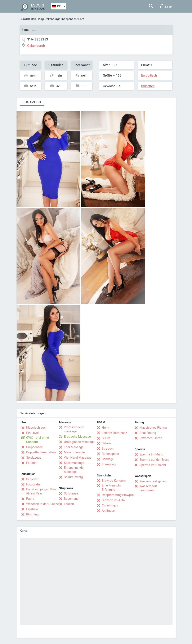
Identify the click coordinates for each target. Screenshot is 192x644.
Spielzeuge (34, 458)
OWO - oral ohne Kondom (37, 440)
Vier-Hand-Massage (78, 458)
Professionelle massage (74, 429)
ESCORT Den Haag (32, 19)
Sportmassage (74, 463)
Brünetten (148, 86)
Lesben (69, 504)
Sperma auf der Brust (154, 460)
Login (166, 6)
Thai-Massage (74, 447)
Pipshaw (32, 509)
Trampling (109, 464)
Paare (30, 499)
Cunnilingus (110, 505)
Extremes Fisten (151, 438)
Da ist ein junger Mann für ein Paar (42, 491)
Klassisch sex (36, 428)
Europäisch (149, 75)
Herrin (106, 428)
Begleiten (33, 479)
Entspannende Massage (74, 470)
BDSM (106, 438)
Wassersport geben (153, 481)
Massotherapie (74, 452)
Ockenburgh (53, 19)
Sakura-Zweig (73, 477)
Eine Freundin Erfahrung (111, 488)
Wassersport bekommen (148, 488)
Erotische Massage (77, 437)
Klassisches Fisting (153, 428)
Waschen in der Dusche (43, 504)
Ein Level (32, 433)
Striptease (71, 493)
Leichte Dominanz (114, 433)
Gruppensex (34, 447)
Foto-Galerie (32, 102)
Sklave (106, 443)
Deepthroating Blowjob (118, 495)
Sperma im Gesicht (153, 465)
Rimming (32, 514)
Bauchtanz (71, 499)
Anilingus (108, 511)
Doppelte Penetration (41, 452)
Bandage (108, 459)
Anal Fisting (148, 433)
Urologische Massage (79, 442)
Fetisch (31, 463)
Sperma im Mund (151, 454)
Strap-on (108, 449)
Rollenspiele (110, 454)
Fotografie (33, 484)
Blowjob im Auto (113, 500)
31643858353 (38, 39)
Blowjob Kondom (114, 481)
